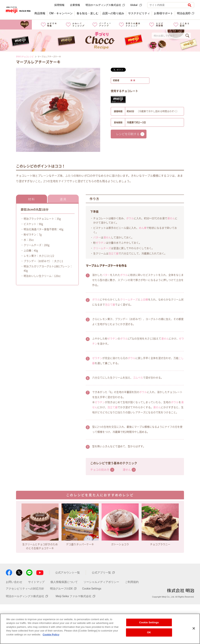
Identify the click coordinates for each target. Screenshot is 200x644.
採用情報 (59, 5)
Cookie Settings (92, 589)
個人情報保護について (64, 582)
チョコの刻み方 (100, 470)
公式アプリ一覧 (103, 573)
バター (97, 237)
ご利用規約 (132, 582)
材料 (32, 199)
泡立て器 (113, 253)
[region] (100, 629)
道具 (63, 199)
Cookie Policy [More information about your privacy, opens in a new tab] (51, 635)
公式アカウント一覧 (68, 573)
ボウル (130, 218)
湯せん (171, 218)
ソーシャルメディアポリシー (101, 582)
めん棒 (143, 228)
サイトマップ (36, 582)
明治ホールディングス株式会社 (105, 5)
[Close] (194, 628)
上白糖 (144, 300)
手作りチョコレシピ (25, 57)
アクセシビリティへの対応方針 (25, 589)
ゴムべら (138, 378)
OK (149, 632)
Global (136, 5)
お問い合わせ (14, 582)
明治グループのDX (63, 589)
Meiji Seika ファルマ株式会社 (75, 596)
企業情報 (75, 5)
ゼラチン (101, 243)
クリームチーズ (102, 248)
